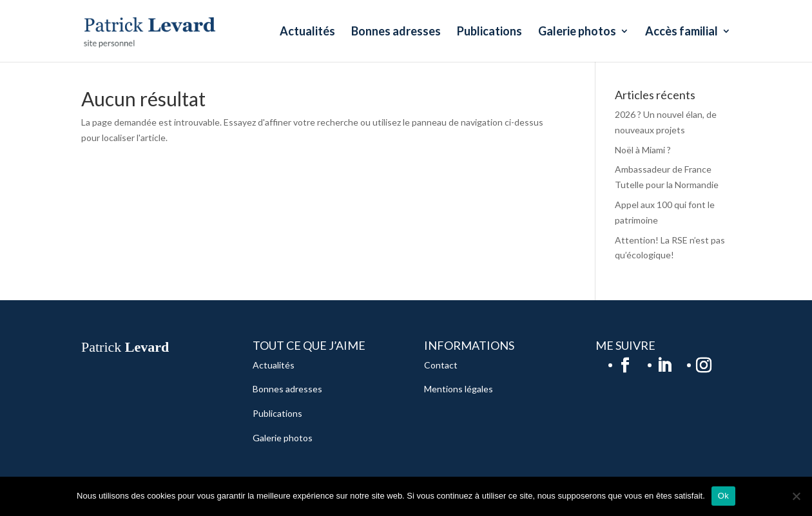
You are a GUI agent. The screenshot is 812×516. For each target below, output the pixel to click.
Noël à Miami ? (643, 150)
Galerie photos (577, 32)
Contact (441, 365)
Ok (723, 496)
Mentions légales (459, 389)
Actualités (307, 32)
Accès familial (681, 32)
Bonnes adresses (396, 32)
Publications (489, 32)
